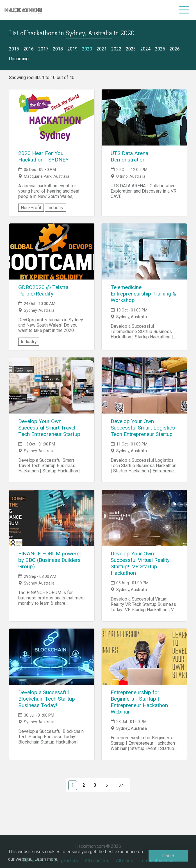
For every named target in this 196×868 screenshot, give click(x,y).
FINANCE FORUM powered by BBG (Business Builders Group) (50, 560)
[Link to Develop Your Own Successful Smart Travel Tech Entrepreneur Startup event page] (52, 385)
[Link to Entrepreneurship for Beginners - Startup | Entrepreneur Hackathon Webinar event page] (144, 657)
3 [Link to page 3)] (95, 785)
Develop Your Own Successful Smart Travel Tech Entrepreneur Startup (49, 428)
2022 (116, 49)
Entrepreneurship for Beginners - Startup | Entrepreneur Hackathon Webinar (139, 702)
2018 (58, 49)
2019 (72, 49)
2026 (175, 49)
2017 (43, 49)
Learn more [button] (46, 859)
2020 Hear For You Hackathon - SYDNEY (44, 156)
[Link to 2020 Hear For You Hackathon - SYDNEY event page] (52, 117)
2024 (145, 49)
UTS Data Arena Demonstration (129, 156)
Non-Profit (31, 208)
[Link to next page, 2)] (107, 785)
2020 (87, 49)
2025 (160, 49)
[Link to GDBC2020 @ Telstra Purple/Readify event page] (52, 251)
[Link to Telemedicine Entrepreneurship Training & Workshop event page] (144, 251)
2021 (102, 49)
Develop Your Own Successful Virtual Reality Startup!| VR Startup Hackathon (140, 563)
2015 (14, 49)
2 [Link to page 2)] (84, 785)
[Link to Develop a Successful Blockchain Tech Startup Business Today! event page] (52, 657)
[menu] (184, 10)
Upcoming (19, 59)
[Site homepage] (23, 10)
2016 (29, 49)
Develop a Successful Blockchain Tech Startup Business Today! (47, 699)
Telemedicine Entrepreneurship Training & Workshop (143, 294)
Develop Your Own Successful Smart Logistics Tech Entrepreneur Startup (143, 428)
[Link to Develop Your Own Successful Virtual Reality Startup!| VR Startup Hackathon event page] (144, 518)
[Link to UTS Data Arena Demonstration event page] (144, 117)
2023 (131, 49)
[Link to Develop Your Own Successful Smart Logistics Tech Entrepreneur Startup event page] (144, 385)
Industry (55, 208)
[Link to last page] (121, 785)
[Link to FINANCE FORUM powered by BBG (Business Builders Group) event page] (52, 518)
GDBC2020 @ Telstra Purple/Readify (43, 290)
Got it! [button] (168, 856)
